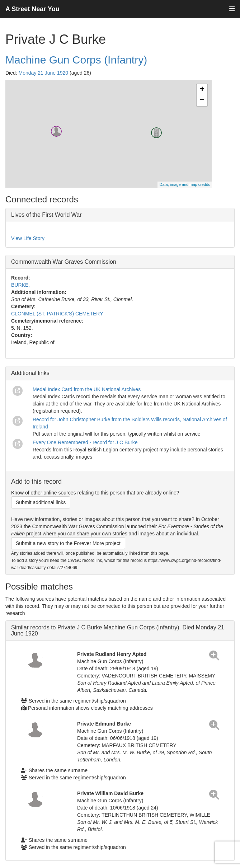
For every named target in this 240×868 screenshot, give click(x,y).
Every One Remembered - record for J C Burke (85, 442)
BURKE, (20, 285)
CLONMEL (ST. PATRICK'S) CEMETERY (57, 314)
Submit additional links (41, 502)
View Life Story (28, 238)
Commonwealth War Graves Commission (64, 262)
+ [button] (202, 90)
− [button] (202, 100)
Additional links (30, 373)
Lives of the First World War (46, 215)
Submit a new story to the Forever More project (68, 543)
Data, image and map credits (185, 184)
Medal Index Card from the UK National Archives (87, 389)
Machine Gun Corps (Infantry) (76, 60)
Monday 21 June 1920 (44, 73)
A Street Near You (32, 9)
